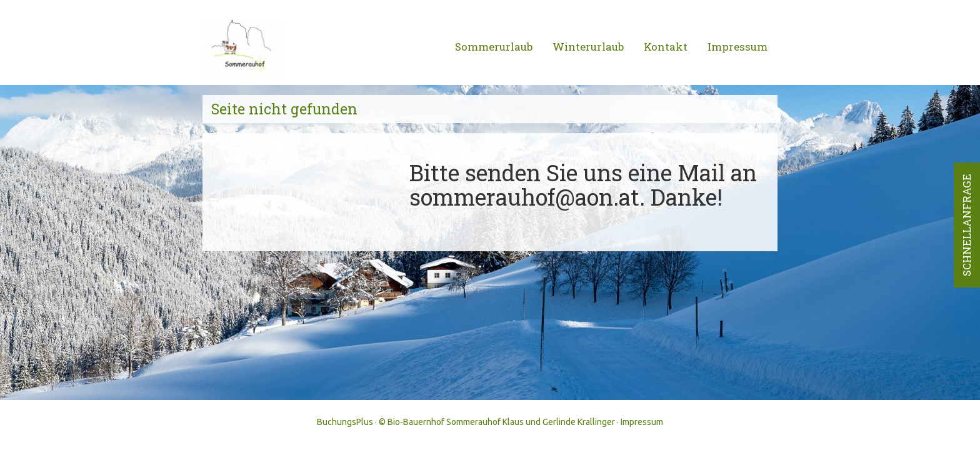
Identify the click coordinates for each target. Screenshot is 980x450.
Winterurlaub (588, 47)
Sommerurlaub (494, 47)
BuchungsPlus (345, 422)
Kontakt (666, 47)
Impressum (737, 47)
